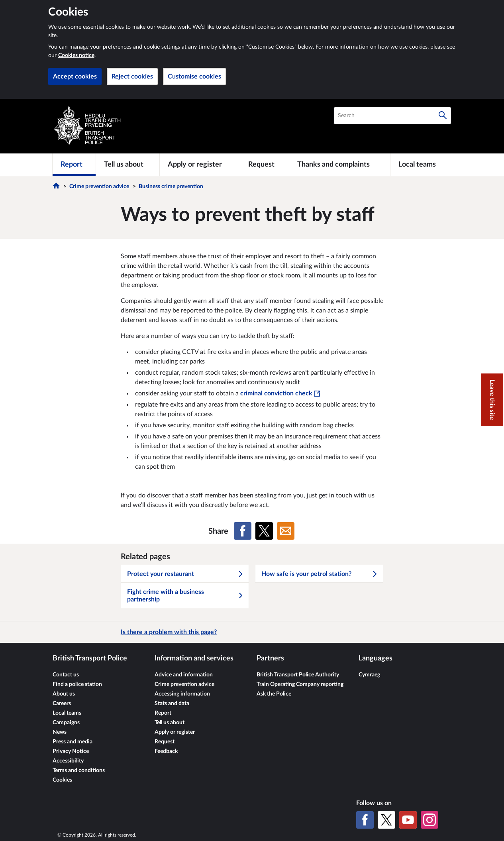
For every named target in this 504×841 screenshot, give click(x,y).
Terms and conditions (79, 770)
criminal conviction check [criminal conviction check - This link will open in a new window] (280, 393)
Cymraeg (369, 675)
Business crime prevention (171, 187)
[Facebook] (365, 820)
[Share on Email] (286, 531)
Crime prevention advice (99, 187)
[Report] (74, 165)
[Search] (443, 116)
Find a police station (77, 684)
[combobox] (392, 116)
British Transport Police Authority (298, 675)
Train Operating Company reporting (300, 684)
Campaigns (66, 723)
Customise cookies (194, 77)
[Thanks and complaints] (340, 165)
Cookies (62, 780)
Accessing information (182, 694)
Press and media (73, 742)
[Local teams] (421, 165)
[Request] (264, 165)
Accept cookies (75, 77)
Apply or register (175, 732)
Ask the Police (274, 694)
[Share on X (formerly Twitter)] (264, 531)
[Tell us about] (128, 165)
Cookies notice (76, 55)
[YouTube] (408, 820)
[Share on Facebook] (243, 531)
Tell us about (170, 723)
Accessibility (68, 761)
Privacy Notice (71, 751)
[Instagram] (429, 820)
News (60, 732)
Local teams (67, 713)
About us (64, 694)
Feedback (166, 751)
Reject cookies (132, 77)
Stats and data (172, 703)
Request (165, 742)
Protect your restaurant (185, 574)
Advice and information (184, 675)
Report (163, 713)
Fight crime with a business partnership (185, 596)
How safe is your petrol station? (320, 574)
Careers (62, 703)
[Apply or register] (200, 165)
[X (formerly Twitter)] (386, 820)
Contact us (66, 675)
